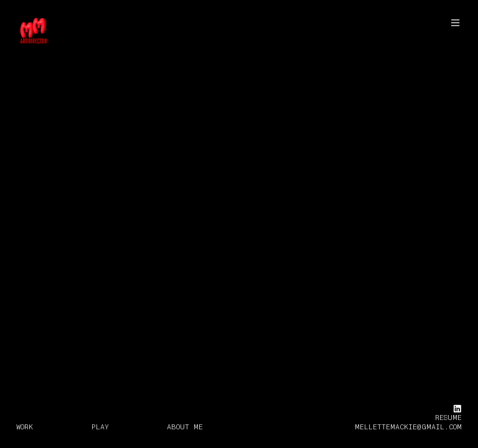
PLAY (100, 427)
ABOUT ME (185, 427)
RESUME (448, 418)
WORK (25, 427)
